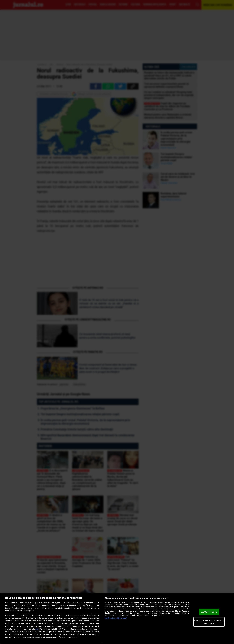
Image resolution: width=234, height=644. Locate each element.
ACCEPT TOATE (209, 612)
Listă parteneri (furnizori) (116, 618)
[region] (117, 619)
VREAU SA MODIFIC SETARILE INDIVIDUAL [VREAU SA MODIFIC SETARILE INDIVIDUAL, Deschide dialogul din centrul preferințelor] (209, 622)
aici (37, 629)
